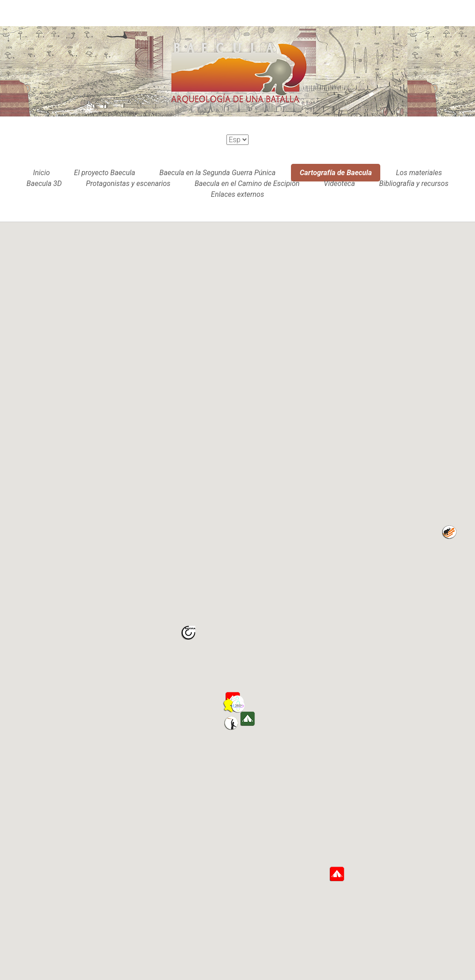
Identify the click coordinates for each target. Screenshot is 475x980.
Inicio (41, 173)
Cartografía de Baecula (336, 173)
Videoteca (339, 183)
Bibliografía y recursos (414, 183)
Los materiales (419, 173)
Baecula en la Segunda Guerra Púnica (217, 173)
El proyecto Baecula (105, 173)
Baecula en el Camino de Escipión (247, 183)
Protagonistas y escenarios (128, 183)
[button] (238, 706)
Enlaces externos (238, 194)
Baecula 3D (44, 183)
